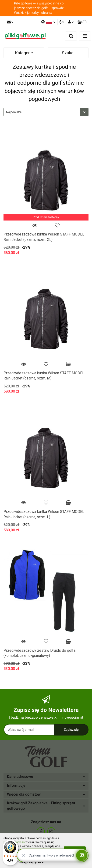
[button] (82, 22)
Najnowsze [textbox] (14, 112)
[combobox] (46, 112)
